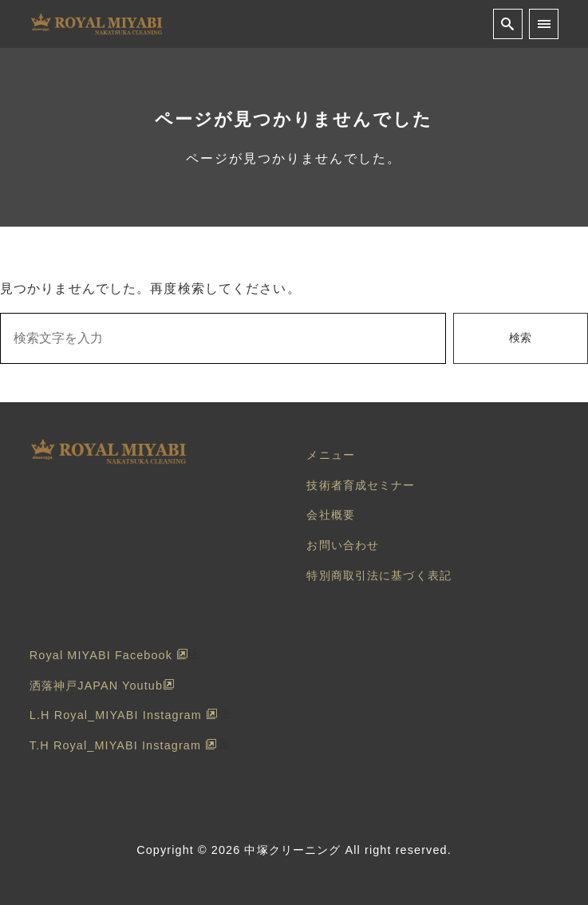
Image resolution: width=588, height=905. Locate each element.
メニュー (330, 455)
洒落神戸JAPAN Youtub (102, 686)
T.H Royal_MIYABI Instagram (123, 745)
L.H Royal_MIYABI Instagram (124, 715)
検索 (520, 338)
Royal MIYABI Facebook (109, 655)
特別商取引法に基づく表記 (379, 575)
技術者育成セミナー (361, 485)
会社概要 (330, 515)
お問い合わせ (343, 545)
